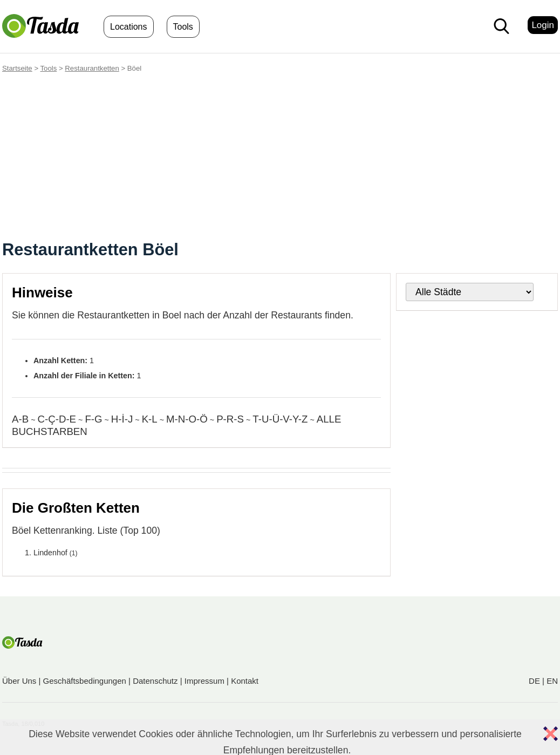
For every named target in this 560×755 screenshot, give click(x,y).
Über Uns (19, 681)
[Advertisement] (280, 159)
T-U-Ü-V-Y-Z (280, 419)
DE (534, 681)
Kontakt (245, 681)
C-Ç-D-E (57, 419)
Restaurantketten (92, 68)
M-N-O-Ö (187, 419)
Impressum (204, 681)
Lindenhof (50, 553)
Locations (129, 27)
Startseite (17, 68)
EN (552, 681)
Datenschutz (155, 681)
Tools (183, 27)
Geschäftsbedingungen (85, 681)
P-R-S (230, 419)
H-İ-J (122, 419)
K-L (150, 419)
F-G (93, 419)
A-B (20, 419)
